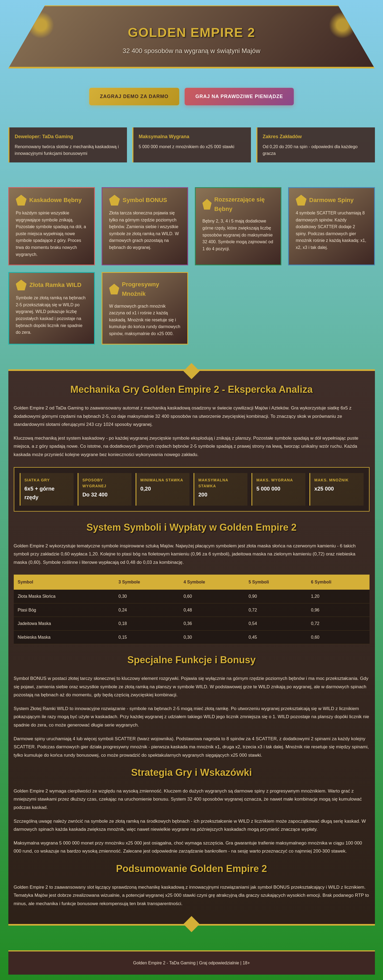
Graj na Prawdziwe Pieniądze (239, 96)
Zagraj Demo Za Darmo (134, 96)
